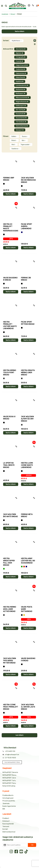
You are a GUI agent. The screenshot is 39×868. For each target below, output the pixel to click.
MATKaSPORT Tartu (9, 781)
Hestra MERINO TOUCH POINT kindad (10, 373)
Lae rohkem (19, 735)
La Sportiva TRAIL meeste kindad (9, 465)
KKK (4, 809)
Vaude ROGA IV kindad (9, 418)
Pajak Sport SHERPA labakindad (27, 226)
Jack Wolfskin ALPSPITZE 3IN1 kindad (27, 419)
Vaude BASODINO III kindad (10, 279)
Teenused (6, 827)
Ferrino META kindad (27, 515)
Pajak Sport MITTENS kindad (28, 323)
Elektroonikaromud (9, 832)
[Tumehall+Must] (4, 184)
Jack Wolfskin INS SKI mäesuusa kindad (28, 180)
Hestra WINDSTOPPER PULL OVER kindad (9, 562)
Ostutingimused (8, 798)
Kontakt (5, 829)
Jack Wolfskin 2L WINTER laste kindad (28, 707)
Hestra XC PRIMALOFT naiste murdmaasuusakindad (11, 227)
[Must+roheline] (4, 471)
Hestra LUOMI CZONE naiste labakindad (27, 465)
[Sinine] (22, 232)
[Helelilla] (4, 234)
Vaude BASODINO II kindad (28, 660)
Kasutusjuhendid (8, 824)
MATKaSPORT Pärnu (9, 783)
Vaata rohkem (19, 31)
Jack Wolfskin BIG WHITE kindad (10, 515)
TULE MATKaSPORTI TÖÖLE (12, 762)
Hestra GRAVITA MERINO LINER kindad (28, 373)
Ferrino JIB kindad (26, 279)
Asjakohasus (17, 41)
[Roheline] (4, 569)
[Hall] (4, 378)
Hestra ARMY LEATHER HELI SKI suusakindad (28, 561)
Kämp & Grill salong (9, 786)
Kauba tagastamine (9, 806)
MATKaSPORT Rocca (9, 775)
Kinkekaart (6, 821)
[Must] (22, 186)
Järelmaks (6, 804)
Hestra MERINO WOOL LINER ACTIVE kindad (10, 609)
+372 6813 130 (10, 751)
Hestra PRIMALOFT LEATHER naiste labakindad (10, 325)
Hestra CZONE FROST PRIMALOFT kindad (11, 707)
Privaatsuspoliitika (9, 801)
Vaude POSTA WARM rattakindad (27, 609)
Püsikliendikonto (8, 795)
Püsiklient (6, 818)
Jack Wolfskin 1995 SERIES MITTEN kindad (10, 661)
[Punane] (24, 567)
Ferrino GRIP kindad (9, 179)
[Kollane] (24, 615)
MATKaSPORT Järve (9, 778)
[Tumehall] (4, 615)
